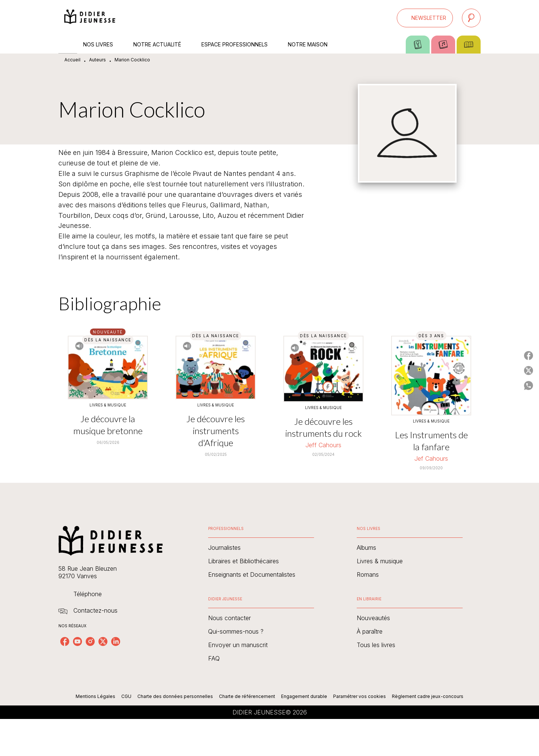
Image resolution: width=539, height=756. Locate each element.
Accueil (72, 60)
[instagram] (90, 641)
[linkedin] (116, 641)
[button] (425, 18)
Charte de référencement (247, 696)
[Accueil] (90, 18)
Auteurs (98, 60)
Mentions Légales (95, 696)
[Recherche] (471, 18)
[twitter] (103, 641)
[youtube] (77, 641)
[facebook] (65, 641)
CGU (126, 696)
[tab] (68, 45)
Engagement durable (304, 696)
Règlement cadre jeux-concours (428, 696)
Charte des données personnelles (175, 696)
